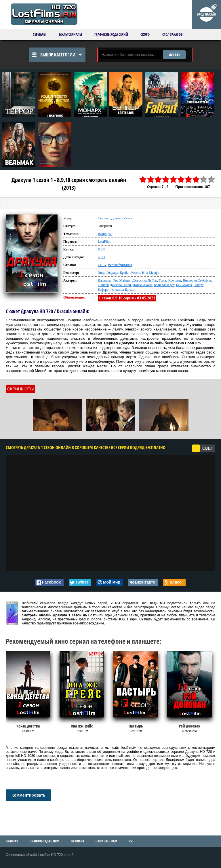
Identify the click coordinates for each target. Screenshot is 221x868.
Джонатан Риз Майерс (114, 280)
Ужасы (128, 218)
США (102, 265)
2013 (101, 257)
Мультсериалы (71, 34)
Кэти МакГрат (164, 285)
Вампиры (105, 234)
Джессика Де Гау (145, 280)
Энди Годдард (108, 273)
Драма (116, 218)
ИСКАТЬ (174, 55)
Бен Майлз (184, 285)
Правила (77, 841)
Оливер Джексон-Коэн (114, 285)
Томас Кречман (170, 280)
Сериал (103, 218)
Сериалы (40, 34)
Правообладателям (44, 841)
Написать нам (106, 841)
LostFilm (104, 242)
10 (212, 180)
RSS (131, 841)
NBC (101, 249)
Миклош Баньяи (123, 290)
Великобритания (120, 265)
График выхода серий (111, 34)
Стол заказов (172, 34)
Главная (12, 841)
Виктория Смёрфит (197, 280)
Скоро (145, 34)
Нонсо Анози (142, 285)
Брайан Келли (130, 273)
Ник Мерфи (151, 273)
